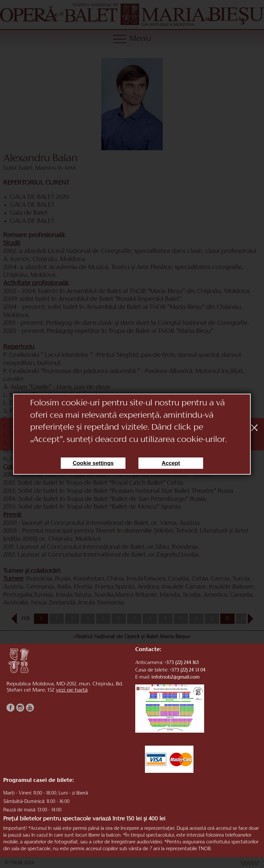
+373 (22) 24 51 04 (188, 670)
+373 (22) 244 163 (182, 663)
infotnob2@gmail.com (176, 677)
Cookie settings (93, 463)
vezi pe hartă (72, 690)
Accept (171, 463)
